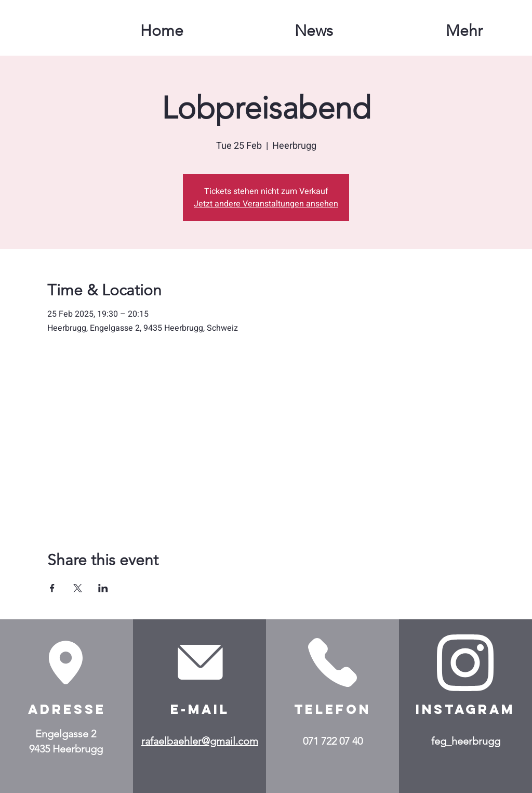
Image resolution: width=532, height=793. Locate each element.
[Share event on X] (78, 588)
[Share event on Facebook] (52, 588)
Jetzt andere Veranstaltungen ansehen (266, 204)
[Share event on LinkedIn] (103, 588)
